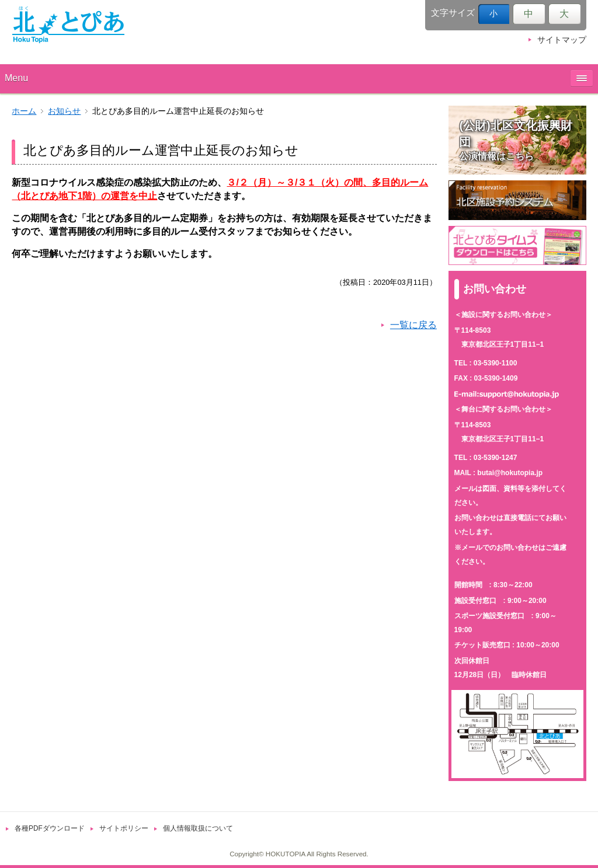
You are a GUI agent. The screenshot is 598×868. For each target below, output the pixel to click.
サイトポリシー (124, 828)
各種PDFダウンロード (50, 828)
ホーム (24, 111)
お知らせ (64, 111)
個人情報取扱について (198, 828)
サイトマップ (562, 40)
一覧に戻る (413, 325)
